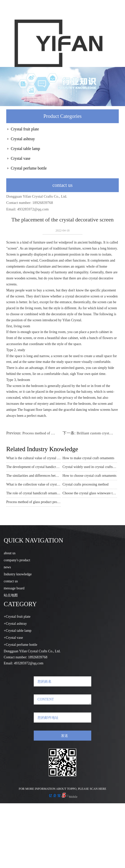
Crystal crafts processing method (85, 484)
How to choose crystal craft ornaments (89, 476)
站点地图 (11, 595)
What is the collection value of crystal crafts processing (33, 484)
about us (10, 553)
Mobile (73, 797)
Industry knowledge (18, 574)
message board (14, 588)
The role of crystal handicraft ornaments (33, 493)
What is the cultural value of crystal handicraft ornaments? (33, 458)
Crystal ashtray (23, 139)
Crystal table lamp (25, 149)
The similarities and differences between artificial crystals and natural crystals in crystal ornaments (33, 476)
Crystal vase (21, 158)
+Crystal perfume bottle (20, 645)
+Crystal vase (13, 638)
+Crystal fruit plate (17, 617)
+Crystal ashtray (15, 624)
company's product (17, 560)
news (7, 567)
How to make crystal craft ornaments (88, 458)
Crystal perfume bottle (29, 168)
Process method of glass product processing (55, 433)
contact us (11, 581)
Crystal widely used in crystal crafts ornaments (90, 467)
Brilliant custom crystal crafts (99, 433)
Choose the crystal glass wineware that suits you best (90, 493)
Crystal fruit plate (25, 129)
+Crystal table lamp (18, 631)
